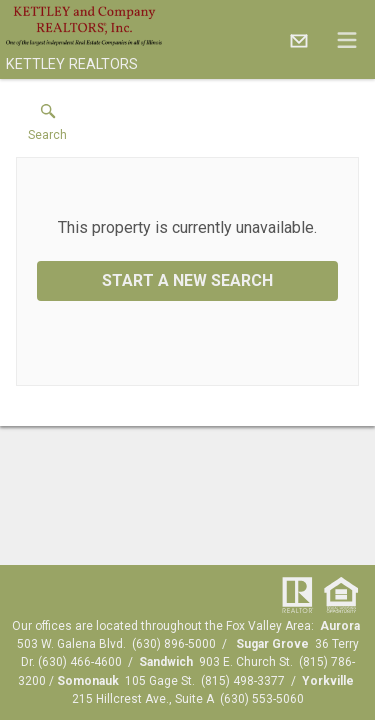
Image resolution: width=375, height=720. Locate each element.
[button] (47, 127)
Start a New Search (187, 280)
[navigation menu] (347, 40)
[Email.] (299, 40)
